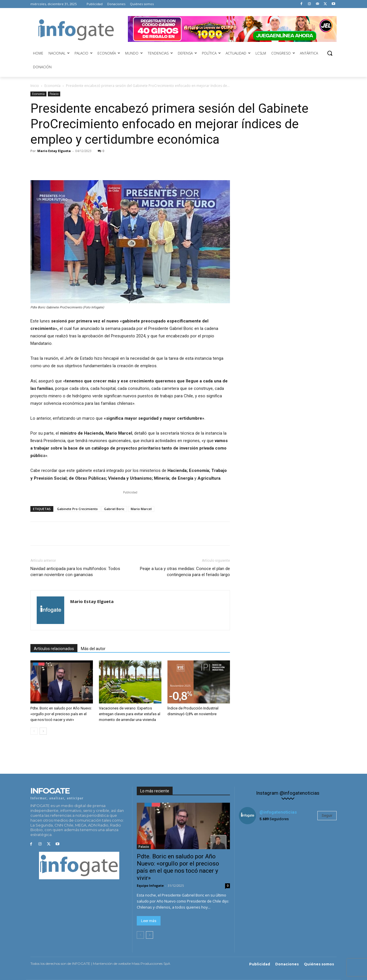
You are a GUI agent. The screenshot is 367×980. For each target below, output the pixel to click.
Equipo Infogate (150, 885)
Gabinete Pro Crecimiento (77, 509)
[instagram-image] (255, 845)
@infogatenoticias (278, 812)
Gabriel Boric (114, 509)
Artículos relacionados (54, 649)
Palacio (54, 94)
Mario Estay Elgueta (54, 151)
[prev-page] (34, 731)
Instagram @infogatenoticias (288, 793)
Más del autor (93, 649)
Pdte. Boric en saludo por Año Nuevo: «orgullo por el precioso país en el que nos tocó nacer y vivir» (61, 714)
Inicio (35, 86)
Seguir (327, 815)
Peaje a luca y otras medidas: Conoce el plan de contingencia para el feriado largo (185, 572)
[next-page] (43, 731)
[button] (330, 53)
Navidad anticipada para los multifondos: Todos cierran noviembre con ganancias (75, 572)
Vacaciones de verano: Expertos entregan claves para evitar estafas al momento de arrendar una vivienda (130, 714)
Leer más (149, 921)
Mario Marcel (141, 509)
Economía (52, 86)
